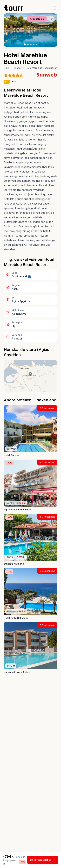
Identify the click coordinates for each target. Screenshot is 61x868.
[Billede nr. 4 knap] (34, 44)
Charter (17, 68)
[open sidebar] (55, 8)
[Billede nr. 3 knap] (31, 44)
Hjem (7, 68)
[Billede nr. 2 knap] (28, 44)
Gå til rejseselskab (43, 860)
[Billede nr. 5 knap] (37, 44)
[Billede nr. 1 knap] (25, 44)
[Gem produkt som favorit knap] (52, 19)
